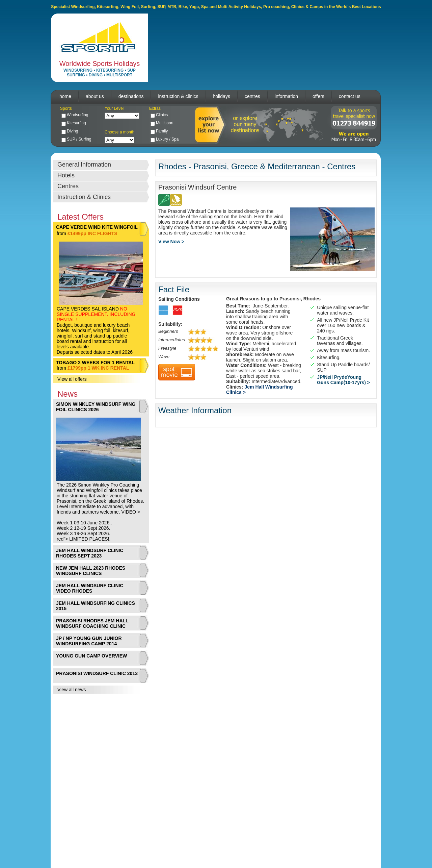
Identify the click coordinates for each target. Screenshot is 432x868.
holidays (222, 96)
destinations (131, 96)
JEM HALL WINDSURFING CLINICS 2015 (96, 606)
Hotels (66, 175)
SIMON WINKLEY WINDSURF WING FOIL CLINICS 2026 (96, 407)
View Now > (171, 242)
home (65, 96)
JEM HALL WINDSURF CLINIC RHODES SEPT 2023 (90, 553)
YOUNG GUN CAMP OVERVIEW (91, 656)
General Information (84, 165)
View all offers (72, 379)
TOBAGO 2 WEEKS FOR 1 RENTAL (95, 363)
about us (95, 96)
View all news (72, 690)
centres (252, 96)
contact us (350, 96)
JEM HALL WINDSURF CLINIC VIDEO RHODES (90, 588)
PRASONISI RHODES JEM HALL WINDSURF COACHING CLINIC (92, 623)
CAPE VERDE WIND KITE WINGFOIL (97, 227)
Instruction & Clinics (84, 197)
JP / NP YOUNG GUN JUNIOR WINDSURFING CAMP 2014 (89, 641)
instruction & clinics (178, 96)
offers (318, 96)
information (286, 96)
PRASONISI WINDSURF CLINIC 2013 (97, 673)
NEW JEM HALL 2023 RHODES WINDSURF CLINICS (91, 571)
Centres (68, 186)
